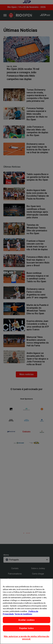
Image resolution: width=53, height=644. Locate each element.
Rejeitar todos (26, 628)
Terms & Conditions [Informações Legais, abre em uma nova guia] (23, 614)
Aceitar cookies (26, 620)
